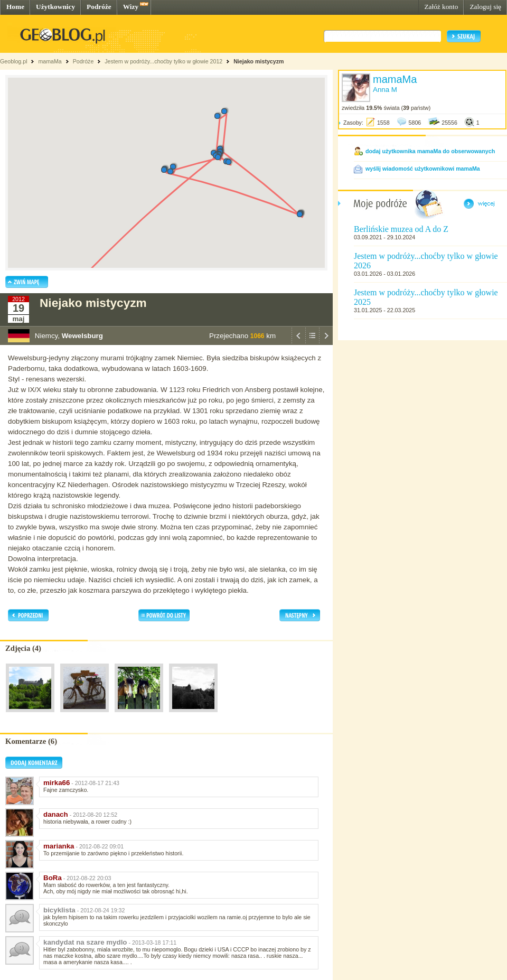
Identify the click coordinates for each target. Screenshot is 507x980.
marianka (59, 846)
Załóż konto (441, 7)
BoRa (53, 878)
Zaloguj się (485, 7)
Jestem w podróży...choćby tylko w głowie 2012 (163, 61)
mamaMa (50, 61)
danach (56, 814)
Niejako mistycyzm (259, 61)
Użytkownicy (55, 7)
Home (15, 7)
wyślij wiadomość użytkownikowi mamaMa (423, 169)
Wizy (131, 7)
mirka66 (57, 783)
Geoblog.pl (14, 61)
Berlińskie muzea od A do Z (401, 229)
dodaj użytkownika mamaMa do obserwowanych (430, 151)
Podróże (99, 7)
